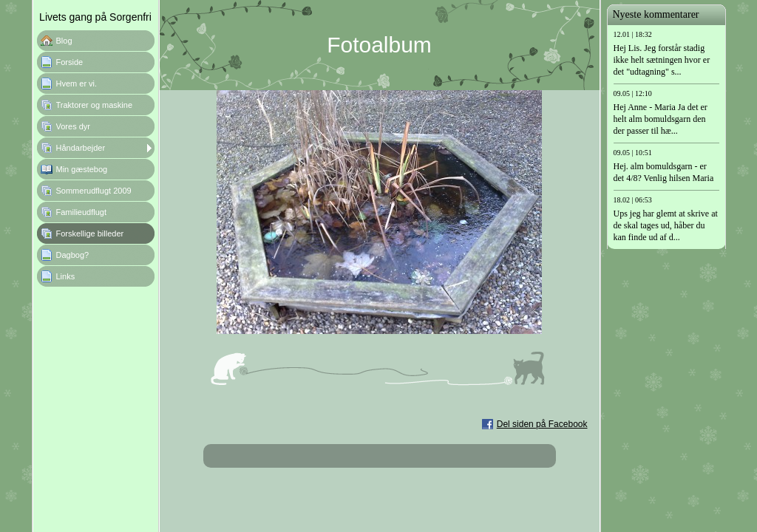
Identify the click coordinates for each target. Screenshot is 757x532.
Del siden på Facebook (542, 424)
